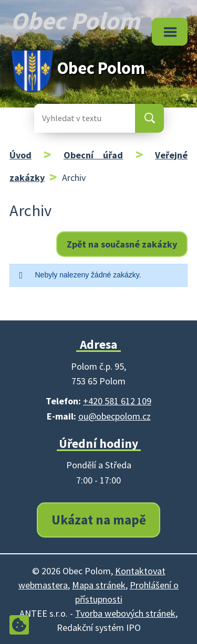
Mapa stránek (99, 585)
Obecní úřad (93, 155)
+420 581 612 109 (117, 401)
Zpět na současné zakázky (122, 244)
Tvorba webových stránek (125, 613)
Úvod (20, 155)
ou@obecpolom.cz (115, 416)
